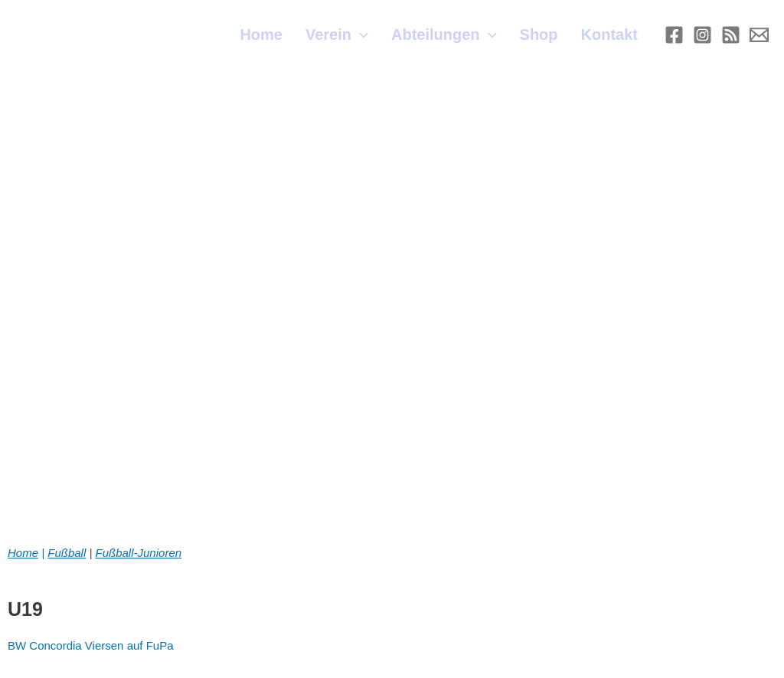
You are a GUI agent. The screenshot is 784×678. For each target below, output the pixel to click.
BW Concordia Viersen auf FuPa (91, 645)
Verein (337, 34)
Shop (539, 34)
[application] (360, 34)
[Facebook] (674, 35)
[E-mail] (759, 35)
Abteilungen (444, 34)
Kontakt (609, 34)
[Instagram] (702, 35)
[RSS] (731, 35)
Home (261, 34)
